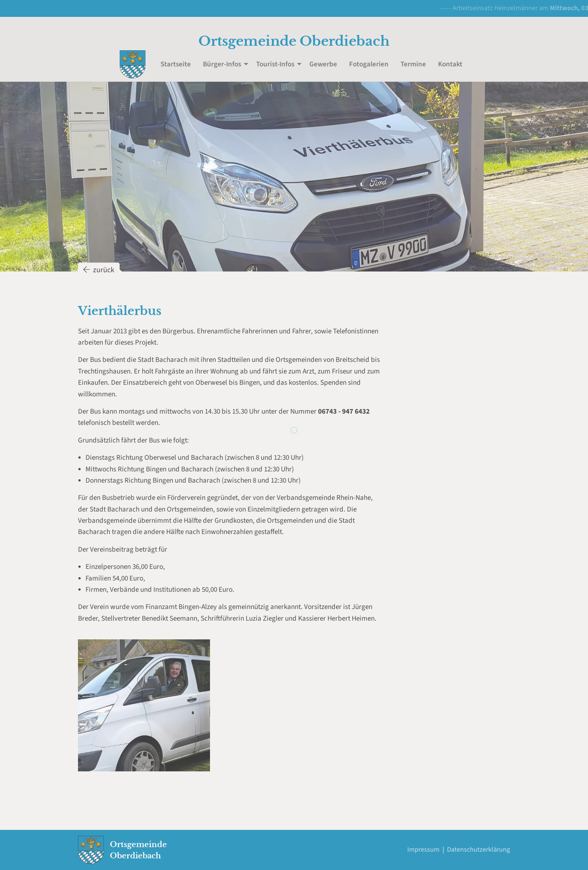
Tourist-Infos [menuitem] (275, 64)
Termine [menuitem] (413, 64)
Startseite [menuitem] (176, 64)
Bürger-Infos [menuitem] (222, 64)
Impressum (423, 850)
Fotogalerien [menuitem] (369, 64)
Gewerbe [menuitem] (323, 64)
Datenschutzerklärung (478, 850)
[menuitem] (133, 64)
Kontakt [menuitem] (450, 64)
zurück (99, 276)
